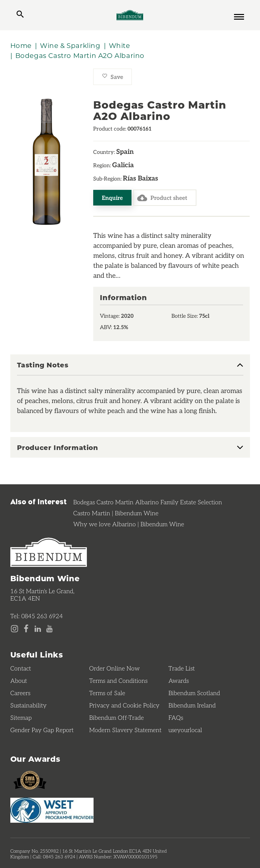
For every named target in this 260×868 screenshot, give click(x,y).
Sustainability (28, 705)
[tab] (130, 368)
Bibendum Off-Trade (117, 717)
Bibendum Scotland (194, 693)
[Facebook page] (26, 629)
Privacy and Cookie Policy (124, 705)
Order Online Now (115, 668)
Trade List (182, 668)
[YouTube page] (49, 629)
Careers (20, 693)
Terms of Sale (107, 693)
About (19, 680)
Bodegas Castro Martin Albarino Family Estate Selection (148, 502)
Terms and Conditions (118, 680)
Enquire (112, 198)
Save (113, 77)
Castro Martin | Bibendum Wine (116, 513)
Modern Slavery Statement (125, 730)
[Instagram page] (14, 629)
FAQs (176, 717)
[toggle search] (20, 15)
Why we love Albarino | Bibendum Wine (129, 524)
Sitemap (21, 717)
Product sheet (162, 198)
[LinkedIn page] (38, 629)
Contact (21, 668)
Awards (179, 680)
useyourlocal (185, 730)
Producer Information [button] (58, 447)
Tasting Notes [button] (43, 365)
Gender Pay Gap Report (42, 730)
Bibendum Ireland (192, 705)
